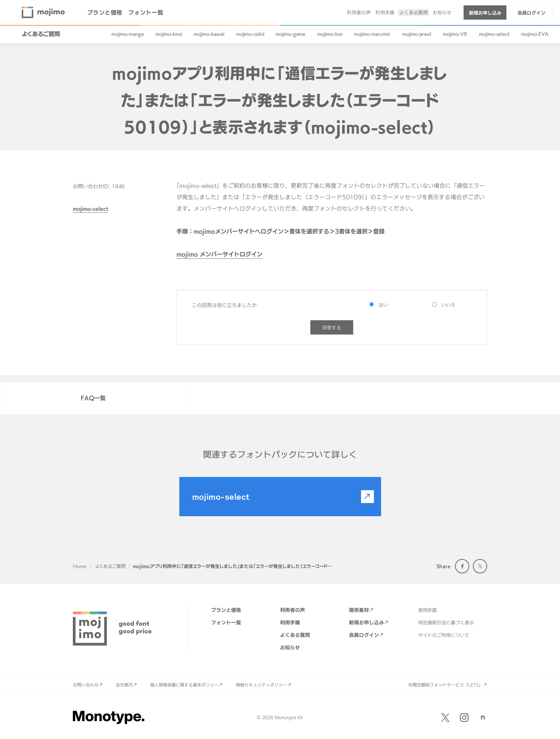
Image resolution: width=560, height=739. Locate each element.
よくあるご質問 (41, 34)
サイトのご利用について (444, 635)
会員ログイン (531, 13)
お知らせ (442, 12)
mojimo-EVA (535, 34)
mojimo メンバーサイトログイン (219, 254)
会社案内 (124, 685)
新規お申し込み (485, 13)
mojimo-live (330, 34)
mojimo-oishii (250, 34)
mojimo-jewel (417, 34)
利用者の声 (359, 12)
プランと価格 (105, 12)
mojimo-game (291, 34)
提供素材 (359, 610)
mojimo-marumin (372, 34)
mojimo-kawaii (209, 34)
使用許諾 (427, 610)
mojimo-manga (127, 34)
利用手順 (385, 12)
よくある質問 (414, 12)
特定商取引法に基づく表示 (446, 623)
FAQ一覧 (93, 398)
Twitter (480, 566)
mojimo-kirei (169, 34)
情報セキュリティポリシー (261, 685)
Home (80, 566)
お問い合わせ (86, 685)
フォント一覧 (146, 12)
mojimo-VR (455, 34)
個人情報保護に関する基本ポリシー (184, 685)
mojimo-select (494, 34)
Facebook (462, 566)
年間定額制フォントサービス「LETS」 (446, 685)
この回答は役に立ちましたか (224, 305)
